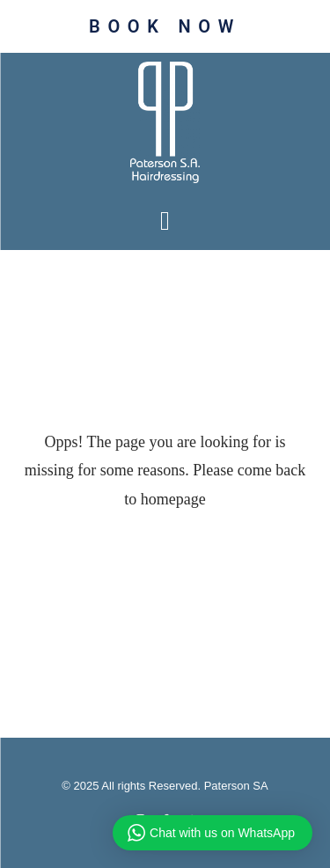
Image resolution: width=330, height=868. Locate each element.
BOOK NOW (165, 26)
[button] (165, 221)
